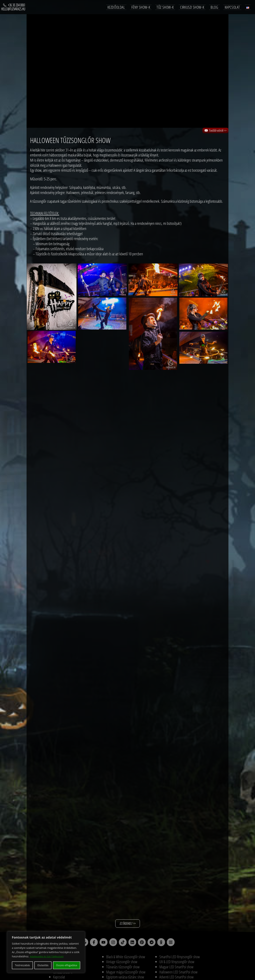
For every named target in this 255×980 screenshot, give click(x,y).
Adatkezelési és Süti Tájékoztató (48, 956)
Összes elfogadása (67, 965)
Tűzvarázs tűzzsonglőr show (123, 968)
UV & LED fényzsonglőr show (177, 963)
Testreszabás (22, 965)
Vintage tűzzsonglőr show (122, 963)
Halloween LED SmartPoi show (178, 973)
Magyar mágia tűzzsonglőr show (126, 973)
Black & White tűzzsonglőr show (126, 958)
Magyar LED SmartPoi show (176, 968)
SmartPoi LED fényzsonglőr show (180, 958)
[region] (46, 952)
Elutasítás (43, 965)
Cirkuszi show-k (63, 973)
